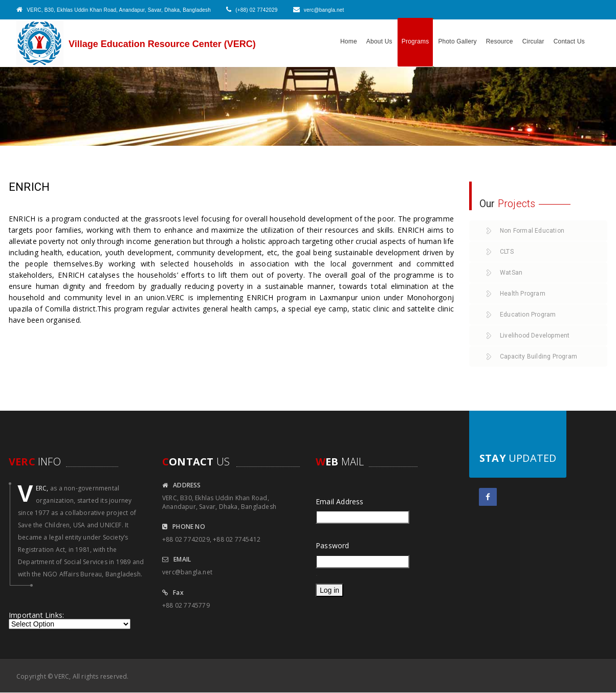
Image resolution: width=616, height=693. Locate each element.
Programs (415, 41)
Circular (533, 41)
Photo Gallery (457, 41)
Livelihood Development (535, 336)
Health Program (523, 294)
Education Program (528, 315)
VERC (62, 676)
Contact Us (569, 41)
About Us (379, 41)
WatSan (511, 273)
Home (349, 41)
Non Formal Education (532, 231)
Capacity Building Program (538, 356)
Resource (500, 41)
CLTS (507, 252)
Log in (329, 590)
